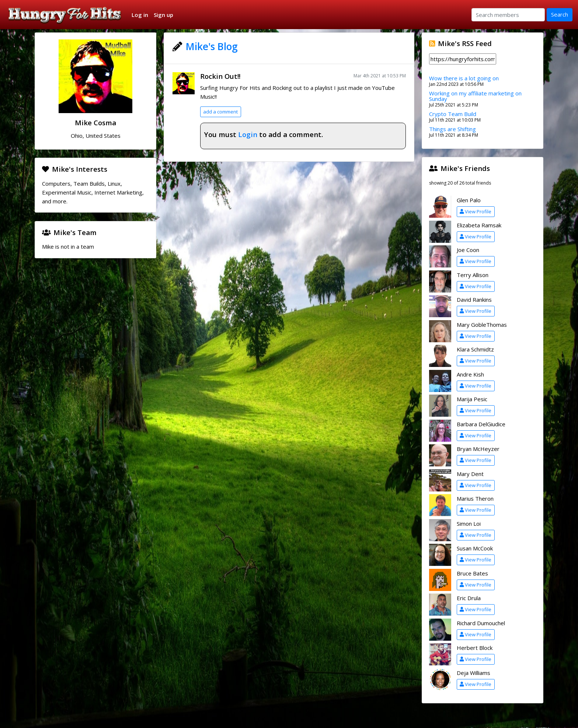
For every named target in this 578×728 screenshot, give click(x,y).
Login (248, 134)
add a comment (220, 112)
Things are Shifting (452, 129)
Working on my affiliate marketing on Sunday (475, 96)
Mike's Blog (212, 46)
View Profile (476, 211)
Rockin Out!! (220, 76)
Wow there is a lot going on (464, 78)
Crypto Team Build (453, 114)
